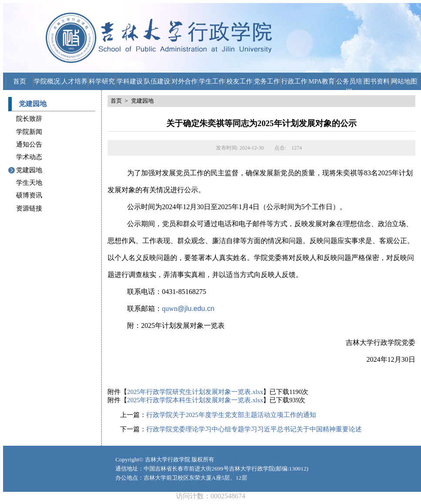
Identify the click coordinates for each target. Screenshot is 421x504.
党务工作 (267, 81)
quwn (170, 309)
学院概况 (47, 81)
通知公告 (29, 144)
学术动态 (29, 157)
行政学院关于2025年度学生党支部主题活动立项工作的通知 (231, 415)
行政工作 (294, 81)
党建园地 (29, 170)
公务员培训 (349, 82)
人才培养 (74, 81)
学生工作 (212, 81)
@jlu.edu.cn (196, 309)
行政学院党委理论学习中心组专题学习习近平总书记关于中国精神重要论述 (254, 429)
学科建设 (130, 81)
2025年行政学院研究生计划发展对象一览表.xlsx (195, 392)
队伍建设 (157, 81)
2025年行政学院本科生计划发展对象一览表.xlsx (195, 400)
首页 (20, 81)
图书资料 (377, 81)
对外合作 (185, 81)
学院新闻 (29, 132)
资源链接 (29, 208)
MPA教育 (322, 81)
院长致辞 (29, 119)
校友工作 (239, 81)
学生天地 (29, 183)
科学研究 (102, 81)
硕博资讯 (29, 195)
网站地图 (404, 81)
